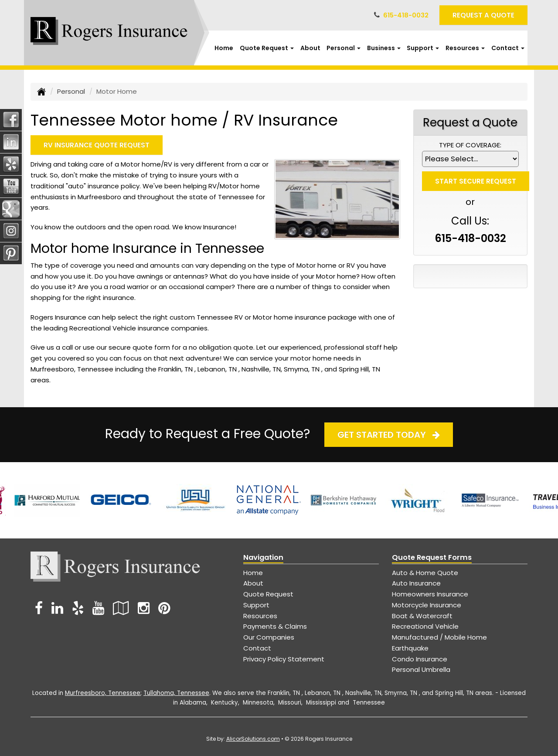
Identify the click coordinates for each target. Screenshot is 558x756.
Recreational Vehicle (425, 626)
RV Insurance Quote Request (97, 145)
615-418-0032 (406, 15)
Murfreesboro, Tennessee (103, 693)
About (310, 48)
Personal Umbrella (421, 669)
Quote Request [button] (267, 48)
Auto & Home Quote (425, 573)
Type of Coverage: (470, 145)
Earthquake (410, 648)
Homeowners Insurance (430, 594)
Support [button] (423, 48)
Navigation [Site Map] (263, 557)
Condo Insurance (420, 659)
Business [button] (384, 48)
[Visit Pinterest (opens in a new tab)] (164, 608)
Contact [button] (508, 48)
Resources (260, 616)
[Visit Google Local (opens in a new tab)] (121, 608)
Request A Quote (483, 15)
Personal (71, 91)
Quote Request (268, 594)
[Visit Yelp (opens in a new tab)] (78, 608)
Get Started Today (389, 435)
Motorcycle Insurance (427, 605)
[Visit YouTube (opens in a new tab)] (98, 608)
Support (256, 605)
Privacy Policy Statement (284, 659)
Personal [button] (344, 48)
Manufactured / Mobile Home (439, 637)
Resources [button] (465, 48)
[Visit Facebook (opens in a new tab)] (39, 608)
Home (224, 48)
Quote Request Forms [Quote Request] (432, 557)
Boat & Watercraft (422, 616)
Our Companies (269, 637)
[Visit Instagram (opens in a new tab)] (144, 608)
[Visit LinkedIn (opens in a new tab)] (57, 608)
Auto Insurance (416, 583)
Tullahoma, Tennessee (176, 693)
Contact (257, 648)
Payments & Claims (275, 626)
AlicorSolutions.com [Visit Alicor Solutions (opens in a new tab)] (253, 739)
